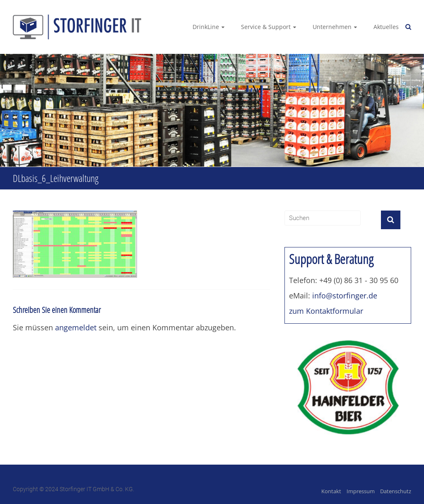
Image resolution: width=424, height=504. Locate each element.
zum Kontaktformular (326, 311)
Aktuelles (386, 27)
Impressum (361, 491)
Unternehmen (332, 27)
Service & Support (266, 27)
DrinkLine (206, 27)
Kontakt (331, 491)
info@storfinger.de (345, 296)
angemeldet (76, 327)
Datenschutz (396, 491)
